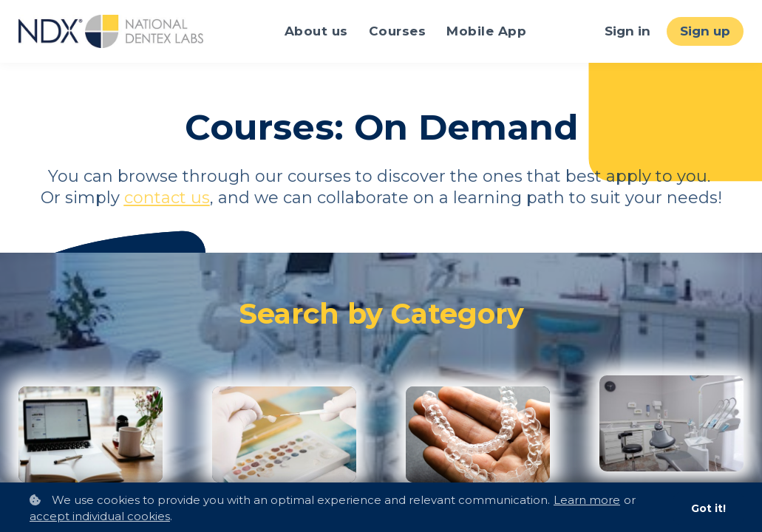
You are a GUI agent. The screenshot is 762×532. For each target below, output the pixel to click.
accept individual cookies (100, 516)
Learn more (587, 500)
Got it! (708, 508)
